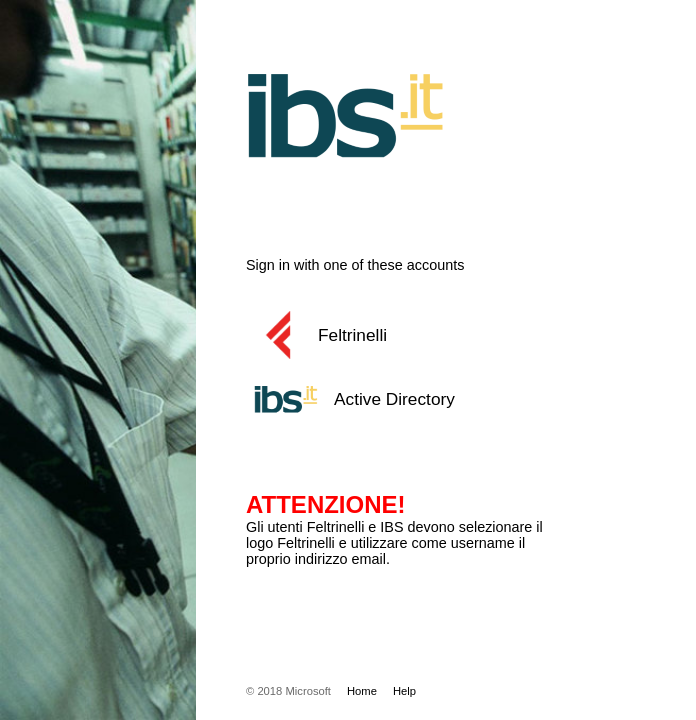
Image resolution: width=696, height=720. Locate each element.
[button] (421, 335)
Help (404, 691)
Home (362, 691)
